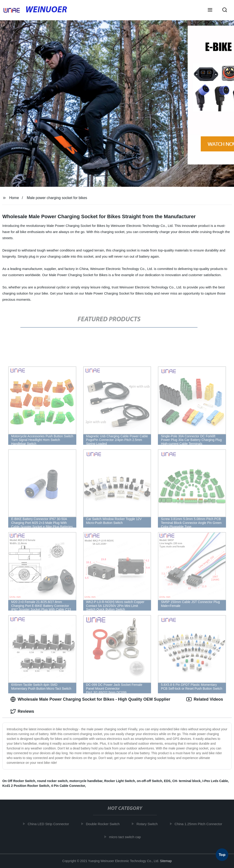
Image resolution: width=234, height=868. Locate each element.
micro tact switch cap (127, 837)
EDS (167, 781)
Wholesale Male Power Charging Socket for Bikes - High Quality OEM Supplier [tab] (90, 699)
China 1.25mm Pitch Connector (201, 824)
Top (222, 855)
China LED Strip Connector (51, 824)
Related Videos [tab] (205, 699)
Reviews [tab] (22, 711)
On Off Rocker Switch (19, 781)
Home (14, 198)
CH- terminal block (186, 781)
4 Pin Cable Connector (68, 786)
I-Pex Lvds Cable (215, 781)
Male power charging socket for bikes (57, 198)
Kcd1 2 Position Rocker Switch (26, 786)
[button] (210, 10)
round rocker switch (52, 781)
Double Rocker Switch (105, 824)
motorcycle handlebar (86, 781)
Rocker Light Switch (120, 781)
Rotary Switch (150, 824)
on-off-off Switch (149, 781)
